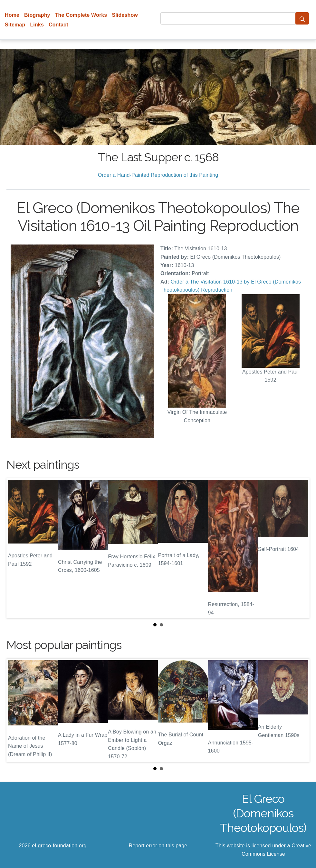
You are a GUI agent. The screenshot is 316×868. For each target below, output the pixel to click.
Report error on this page (158, 846)
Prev (16, 548)
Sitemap (15, 25)
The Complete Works (81, 15)
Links (37, 25)
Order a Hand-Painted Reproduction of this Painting (158, 175)
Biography (37, 15)
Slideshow (125, 15)
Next (300, 548)
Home (12, 15)
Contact (58, 25)
